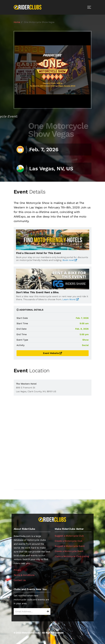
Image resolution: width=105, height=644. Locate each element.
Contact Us (20, 580)
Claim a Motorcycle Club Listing (72, 556)
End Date (22, 329)
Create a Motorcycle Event (69, 551)
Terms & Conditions (24, 575)
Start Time (22, 323)
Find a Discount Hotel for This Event (39, 253)
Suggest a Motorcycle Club (69, 536)
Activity (21, 345)
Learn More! (71, 299)
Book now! (70, 260)
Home (17, 22)
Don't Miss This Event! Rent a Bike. (38, 292)
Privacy (17, 570)
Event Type (22, 340)
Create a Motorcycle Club (69, 541)
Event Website (52, 353)
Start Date (22, 318)
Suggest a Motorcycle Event (70, 546)
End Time (22, 334)
